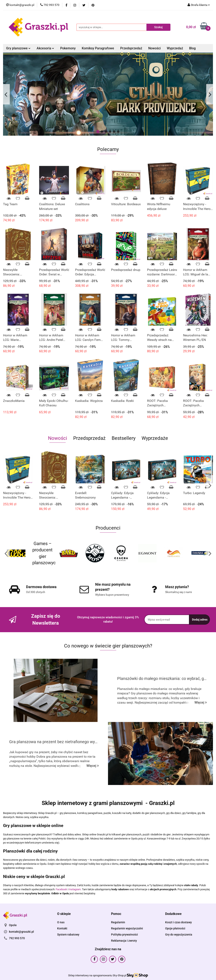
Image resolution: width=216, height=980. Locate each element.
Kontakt (62, 928)
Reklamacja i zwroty (124, 941)
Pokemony (68, 48)
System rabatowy (68, 935)
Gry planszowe (18, 48)
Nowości (154, 48)
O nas (61, 922)
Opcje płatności (175, 928)
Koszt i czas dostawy (178, 922)
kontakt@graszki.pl (21, 932)
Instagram (75, 889)
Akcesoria (45, 48)
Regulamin (118, 922)
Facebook (61, 889)
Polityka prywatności (124, 935)
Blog (192, 48)
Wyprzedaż (175, 48)
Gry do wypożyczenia (179, 935)
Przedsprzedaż (131, 48)
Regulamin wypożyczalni (127, 928)
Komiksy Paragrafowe (98, 48)
